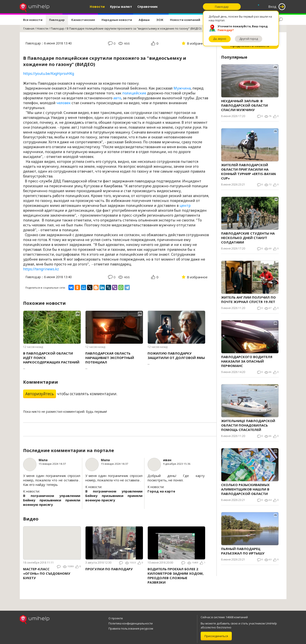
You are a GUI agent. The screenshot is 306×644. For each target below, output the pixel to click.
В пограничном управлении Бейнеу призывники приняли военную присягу (52, 500)
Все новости (33, 20)
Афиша (144, 20)
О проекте (116, 618)
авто (117, 98)
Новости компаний (185, 20)
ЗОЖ (160, 20)
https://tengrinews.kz (41, 269)
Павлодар (57, 20)
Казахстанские (83, 20)
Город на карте (161, 491)
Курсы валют (121, 7)
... (52, 360)
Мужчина (182, 88)
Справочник (148, 7)
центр (185, 205)
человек (64, 103)
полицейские (134, 93)
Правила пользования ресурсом (131, 628)
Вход (272, 7)
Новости (97, 7)
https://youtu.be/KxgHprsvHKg (49, 74)
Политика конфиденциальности (131, 623)
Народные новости (117, 20)
